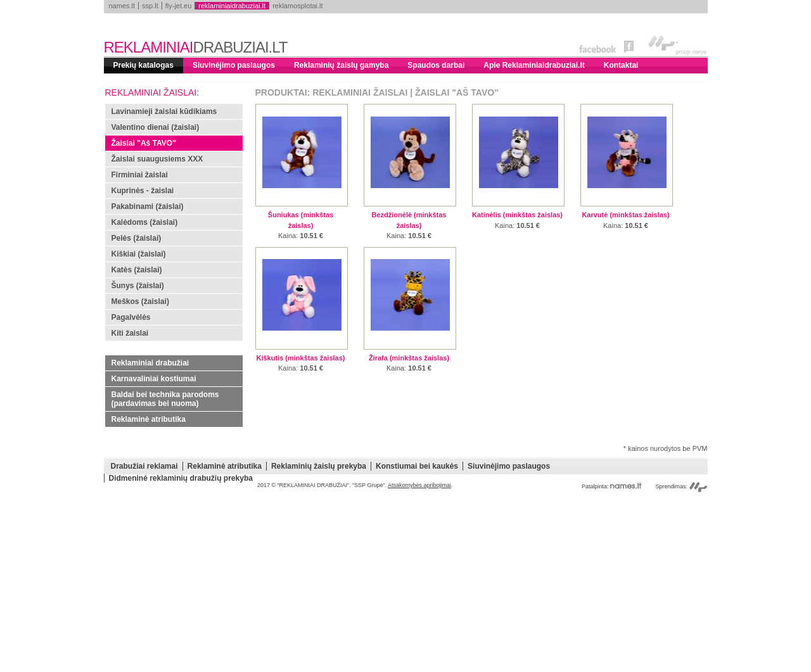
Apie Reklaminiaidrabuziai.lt (534, 65)
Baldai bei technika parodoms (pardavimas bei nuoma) (165, 399)
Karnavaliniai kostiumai (154, 379)
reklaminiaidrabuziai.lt (232, 6)
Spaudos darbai (436, 65)
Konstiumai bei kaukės (417, 466)
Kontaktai (621, 65)
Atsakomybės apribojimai (419, 485)
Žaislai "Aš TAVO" (144, 143)
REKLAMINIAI (196, 47)
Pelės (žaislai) (137, 238)
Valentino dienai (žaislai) (156, 127)
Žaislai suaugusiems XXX (157, 159)
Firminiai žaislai (140, 175)
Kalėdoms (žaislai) (145, 222)
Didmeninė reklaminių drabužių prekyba (181, 478)
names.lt (122, 6)
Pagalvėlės (131, 317)
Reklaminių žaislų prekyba (319, 466)
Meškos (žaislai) (140, 301)
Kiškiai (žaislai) (139, 254)
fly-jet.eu (179, 6)
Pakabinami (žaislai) (148, 206)
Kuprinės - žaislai (143, 191)
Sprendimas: (681, 486)
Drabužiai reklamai (144, 466)
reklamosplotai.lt (297, 6)
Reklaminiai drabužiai (150, 363)
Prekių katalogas (144, 65)
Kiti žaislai (130, 333)
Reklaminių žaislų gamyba (341, 65)
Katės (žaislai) (137, 270)
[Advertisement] (406, 583)
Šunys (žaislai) (138, 286)
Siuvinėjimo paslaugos (234, 65)
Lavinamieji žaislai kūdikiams (164, 111)
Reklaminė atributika (149, 419)
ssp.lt (150, 6)
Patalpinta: (612, 486)
